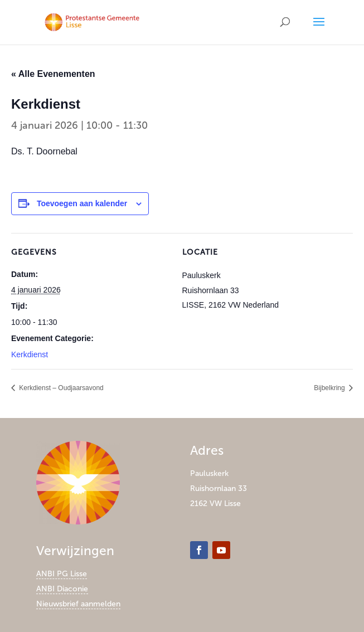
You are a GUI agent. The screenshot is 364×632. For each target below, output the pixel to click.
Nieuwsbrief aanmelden (78, 604)
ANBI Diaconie (62, 589)
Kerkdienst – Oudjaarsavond (60, 388)
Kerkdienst (30, 354)
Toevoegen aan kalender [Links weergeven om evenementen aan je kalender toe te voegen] (82, 203)
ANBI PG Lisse (62, 574)
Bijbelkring (330, 388)
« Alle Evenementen (53, 74)
